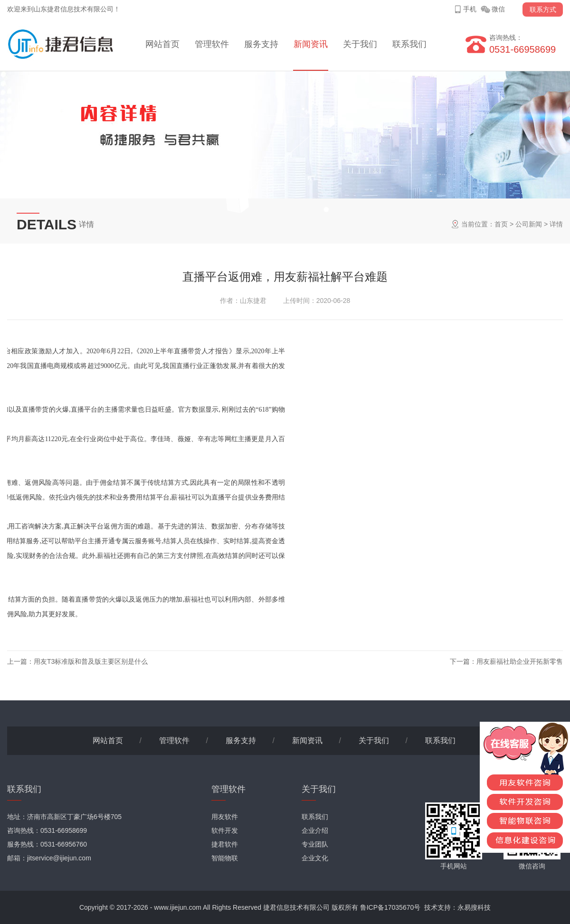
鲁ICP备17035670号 (390, 907)
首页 (501, 224)
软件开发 (225, 830)
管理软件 (212, 44)
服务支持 (261, 44)
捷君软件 (225, 844)
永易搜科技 (474, 907)
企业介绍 (315, 830)
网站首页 (162, 44)
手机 (470, 9)
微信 (498, 9)
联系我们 (409, 44)
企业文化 (315, 858)
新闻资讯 (311, 44)
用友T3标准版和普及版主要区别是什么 (91, 661)
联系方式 (543, 9)
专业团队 (315, 844)
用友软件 (225, 817)
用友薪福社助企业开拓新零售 (520, 661)
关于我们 (360, 44)
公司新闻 (529, 224)
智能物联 (225, 858)
